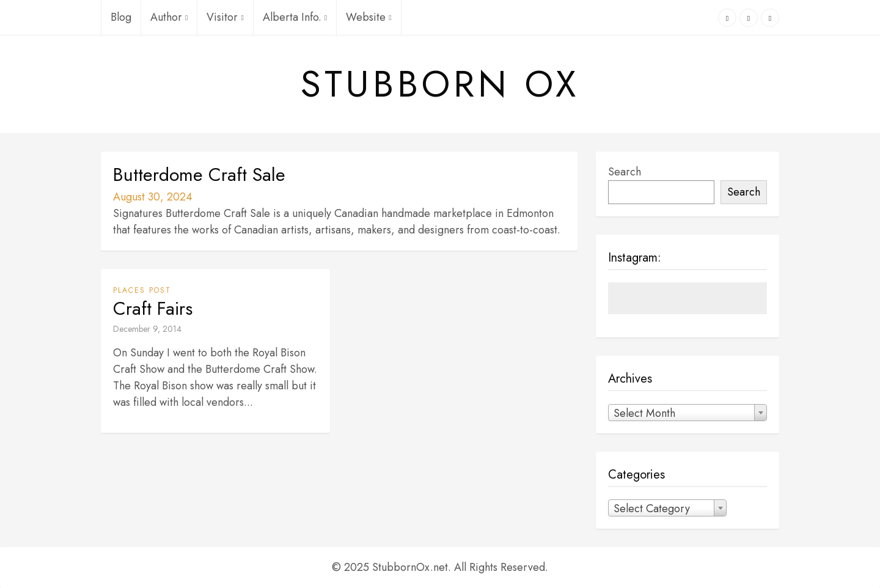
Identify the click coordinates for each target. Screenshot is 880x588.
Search (625, 172)
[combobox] (687, 413)
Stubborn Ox (440, 84)
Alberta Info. (295, 17)
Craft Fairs (153, 309)
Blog (121, 17)
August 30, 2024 (153, 197)
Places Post (142, 290)
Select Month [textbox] (644, 413)
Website (369, 17)
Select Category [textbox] (652, 509)
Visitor (225, 17)
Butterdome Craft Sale (199, 175)
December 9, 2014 (147, 329)
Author (169, 17)
